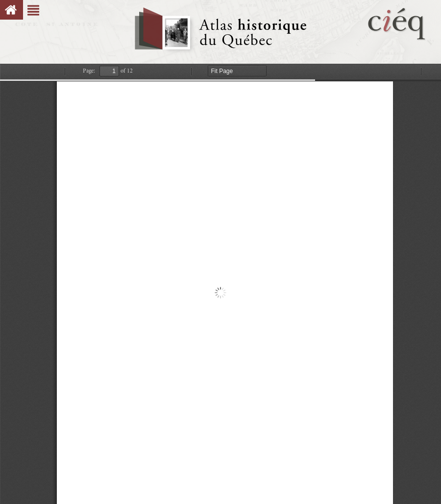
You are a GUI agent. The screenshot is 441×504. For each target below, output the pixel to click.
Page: (89, 71)
